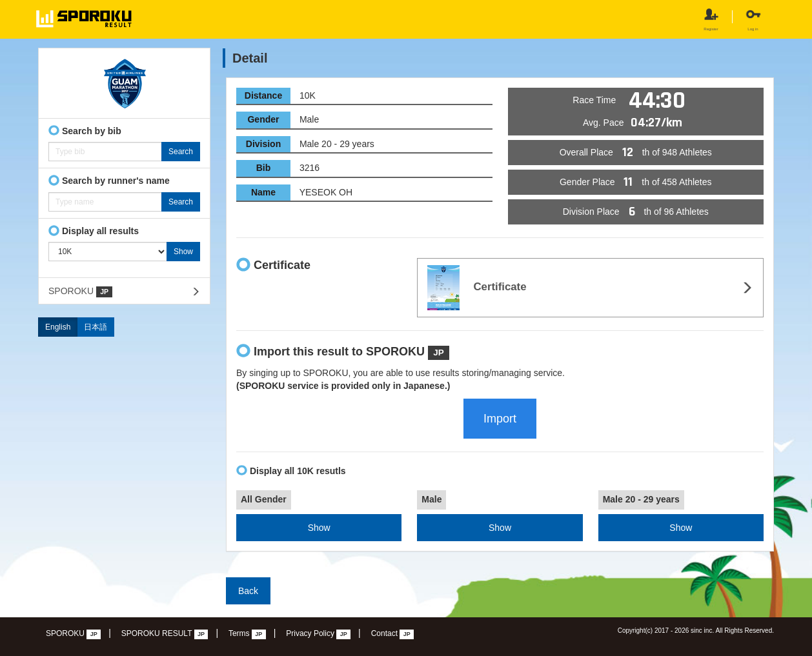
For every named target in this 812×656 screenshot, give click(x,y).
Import (500, 419)
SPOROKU (80, 292)
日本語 (96, 327)
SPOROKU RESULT (165, 634)
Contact (393, 634)
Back (248, 591)
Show (319, 528)
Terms (247, 634)
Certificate (477, 288)
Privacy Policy (318, 634)
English (58, 327)
